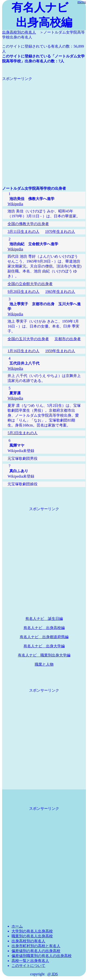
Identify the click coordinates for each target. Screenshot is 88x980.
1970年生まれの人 (60, 232)
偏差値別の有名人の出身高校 (36, 951)
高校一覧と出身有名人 (30, 961)
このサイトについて (28, 966)
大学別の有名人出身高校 (32, 931)
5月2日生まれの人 (23, 433)
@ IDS (53, 974)
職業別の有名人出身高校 (32, 936)
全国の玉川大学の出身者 (28, 339)
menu (82, 2)
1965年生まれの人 (60, 292)
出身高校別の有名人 (19, 32)
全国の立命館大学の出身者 (30, 284)
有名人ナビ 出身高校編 (44, 628)
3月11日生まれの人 (23, 232)
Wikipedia (15, 204)
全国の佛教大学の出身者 (28, 224)
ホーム (17, 926)
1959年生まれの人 (60, 351)
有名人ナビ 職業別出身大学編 (44, 655)
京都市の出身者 (68, 339)
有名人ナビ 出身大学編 (44, 646)
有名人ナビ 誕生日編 (44, 619)
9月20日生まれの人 (23, 292)
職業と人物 (44, 664)
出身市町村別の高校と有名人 (36, 946)
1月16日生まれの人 (23, 351)
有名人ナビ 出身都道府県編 (44, 637)
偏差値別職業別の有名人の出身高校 (42, 956)
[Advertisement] (44, 125)
